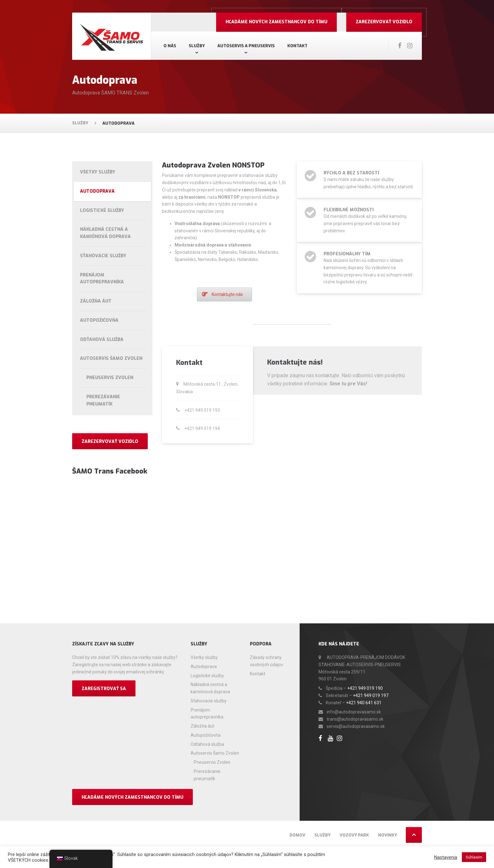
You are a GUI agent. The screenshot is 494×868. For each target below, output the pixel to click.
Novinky (388, 835)
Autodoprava (97, 191)
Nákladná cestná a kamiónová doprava (105, 233)
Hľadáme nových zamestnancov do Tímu (276, 22)
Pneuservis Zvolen (110, 378)
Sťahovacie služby (103, 256)
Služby (197, 46)
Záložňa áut (96, 301)
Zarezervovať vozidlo (384, 22)
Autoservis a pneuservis (246, 46)
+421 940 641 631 (364, 703)
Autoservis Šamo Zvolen (111, 358)
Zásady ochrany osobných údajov (267, 661)
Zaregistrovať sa (104, 689)
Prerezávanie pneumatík (103, 400)
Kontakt (297, 46)
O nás (170, 46)
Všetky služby (98, 172)
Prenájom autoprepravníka (102, 279)
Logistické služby (102, 210)
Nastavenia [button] (446, 857)
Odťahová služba (102, 340)
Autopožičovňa (99, 320)
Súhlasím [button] (474, 857)
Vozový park (354, 835)
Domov (297, 835)
